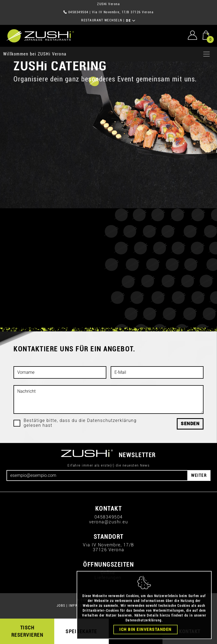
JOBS (61, 606)
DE (131, 21)
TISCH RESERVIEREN (27, 631)
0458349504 (78, 12)
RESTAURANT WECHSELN (102, 20)
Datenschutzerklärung (144, 629)
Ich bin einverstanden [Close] (145, 638)
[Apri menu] (206, 54)
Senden (190, 424)
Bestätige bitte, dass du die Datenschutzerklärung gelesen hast (80, 423)
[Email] (97, 475)
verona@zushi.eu (109, 522)
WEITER (199, 475)
